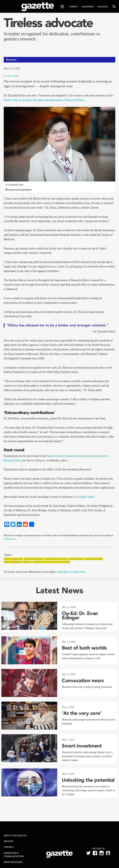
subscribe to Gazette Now (71, 572)
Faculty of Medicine (94, 559)
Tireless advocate (48, 23)
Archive (9, 841)
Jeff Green (13, 76)
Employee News (76, 559)
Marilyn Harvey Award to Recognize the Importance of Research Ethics (44, 100)
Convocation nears (83, 680)
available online (85, 497)
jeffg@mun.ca (10, 539)
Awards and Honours (34, 559)
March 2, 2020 (12, 69)
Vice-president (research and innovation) (51, 562)
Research (27, 562)
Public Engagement (13, 562)
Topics (8, 555)
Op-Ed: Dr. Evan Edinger (80, 615)
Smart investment (82, 746)
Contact (9, 847)
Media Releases (13, 862)
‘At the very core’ (82, 713)
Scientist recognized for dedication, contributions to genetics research (52, 36)
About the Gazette (15, 836)
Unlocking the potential (88, 780)
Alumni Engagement (13, 559)
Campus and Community (56, 559)
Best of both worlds (84, 648)
